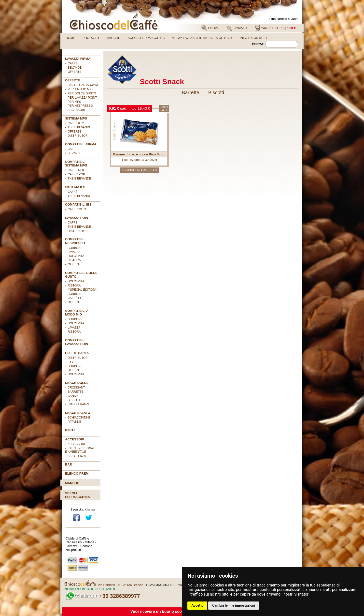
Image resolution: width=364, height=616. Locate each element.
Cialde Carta (77, 353)
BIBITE (70, 430)
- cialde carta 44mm (81, 85)
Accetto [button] (197, 605)
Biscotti (216, 92)
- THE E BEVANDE (78, 179)
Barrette (190, 92)
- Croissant (75, 388)
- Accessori (75, 444)
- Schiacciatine (78, 418)
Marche (113, 38)
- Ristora (73, 260)
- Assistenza (76, 456)
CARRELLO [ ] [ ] (276, 28)
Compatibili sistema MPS (76, 164)
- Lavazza (73, 252)
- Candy (72, 396)
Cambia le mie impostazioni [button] (234, 605)
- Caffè (71, 63)
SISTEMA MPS (76, 118)
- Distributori (77, 136)
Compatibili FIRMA (81, 144)
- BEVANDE (73, 153)
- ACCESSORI (75, 110)
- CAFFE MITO (75, 170)
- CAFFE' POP (75, 174)
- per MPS (73, 102)
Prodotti (91, 38)
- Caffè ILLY (75, 123)
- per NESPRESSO (79, 106)
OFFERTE (73, 80)
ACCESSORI (75, 439)
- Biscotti (73, 400)
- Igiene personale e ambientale (81, 450)
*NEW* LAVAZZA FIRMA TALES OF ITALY (202, 38)
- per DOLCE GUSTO (81, 93)
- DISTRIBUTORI (77, 358)
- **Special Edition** (81, 290)
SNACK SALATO (78, 413)
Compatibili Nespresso (75, 241)
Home (70, 38)
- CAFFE (71, 149)
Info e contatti (253, 38)
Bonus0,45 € (164, 109)
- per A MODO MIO (79, 89)
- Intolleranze (77, 404)
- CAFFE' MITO (76, 209)
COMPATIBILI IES (78, 204)
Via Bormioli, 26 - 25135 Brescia (120, 585)
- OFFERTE (73, 72)
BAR (69, 464)
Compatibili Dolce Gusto (81, 275)
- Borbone (74, 248)
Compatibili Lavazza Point (78, 342)
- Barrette (74, 392)
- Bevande (73, 68)
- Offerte (73, 132)
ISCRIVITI (237, 28)
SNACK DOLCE (77, 383)
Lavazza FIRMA (78, 59)
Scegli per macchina (146, 38)
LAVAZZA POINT (78, 218)
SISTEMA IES (75, 187)
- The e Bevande (78, 127)
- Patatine (73, 422)
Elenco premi (77, 473)
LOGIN (210, 28)
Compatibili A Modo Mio (77, 313)
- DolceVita (75, 256)
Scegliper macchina (77, 495)
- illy (69, 362)
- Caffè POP (75, 298)
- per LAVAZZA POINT (81, 98)
